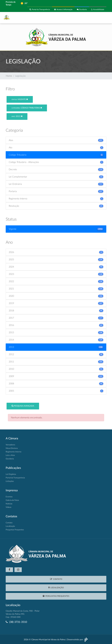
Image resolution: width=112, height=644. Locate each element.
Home (9, 76)
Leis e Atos (10, 455)
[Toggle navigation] (102, 18)
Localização (10, 526)
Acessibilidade (98, 9)
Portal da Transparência (40, 9)
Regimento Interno (13, 452)
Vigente (20, 99)
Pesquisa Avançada (23, 406)
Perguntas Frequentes (15, 530)
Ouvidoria (82, 9)
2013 (17, 116)
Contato (9, 523)
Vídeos (9, 507)
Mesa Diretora (12, 448)
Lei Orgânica (11, 474)
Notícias (9, 504)
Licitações (10, 481)
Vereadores (10, 445)
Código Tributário (27, 108)
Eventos (9, 497)
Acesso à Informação (63, 9)
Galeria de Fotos (12, 500)
